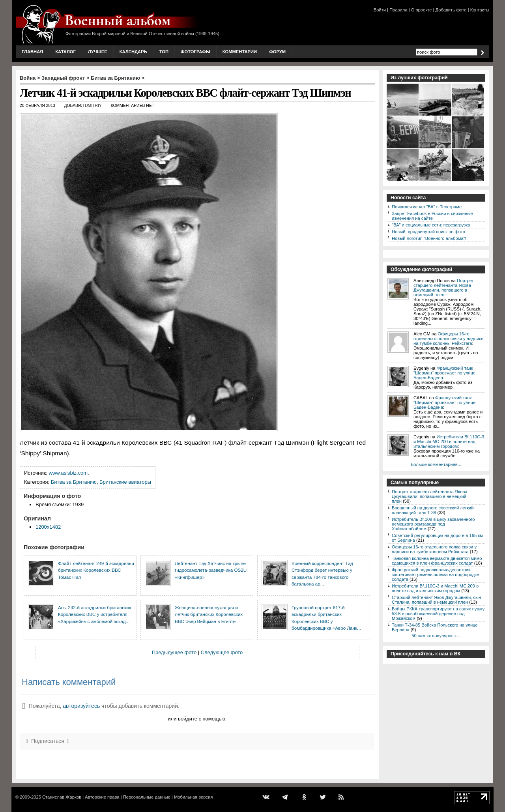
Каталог (65, 52)
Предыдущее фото (174, 652)
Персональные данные (147, 797)
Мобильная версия (193, 797)
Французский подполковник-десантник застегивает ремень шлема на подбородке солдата (436, 574)
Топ (164, 52)
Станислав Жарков (62, 797)
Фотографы (195, 52)
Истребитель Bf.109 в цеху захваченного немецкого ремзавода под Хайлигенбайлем (433, 524)
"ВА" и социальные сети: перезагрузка (431, 225)
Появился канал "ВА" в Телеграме (427, 207)
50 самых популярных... (436, 636)
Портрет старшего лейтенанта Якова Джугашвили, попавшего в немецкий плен (444, 288)
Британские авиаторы (125, 482)
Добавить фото (451, 10)
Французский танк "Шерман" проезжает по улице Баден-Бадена (444, 373)
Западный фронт (63, 78)
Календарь (133, 52)
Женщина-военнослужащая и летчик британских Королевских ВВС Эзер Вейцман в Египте (209, 614)
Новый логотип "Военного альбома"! (429, 238)
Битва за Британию (115, 78)
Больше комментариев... (436, 464)
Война (28, 78)
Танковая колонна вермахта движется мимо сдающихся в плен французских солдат (437, 561)
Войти (380, 10)
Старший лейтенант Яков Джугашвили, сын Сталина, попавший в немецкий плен (436, 600)
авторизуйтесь (81, 706)
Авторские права (102, 797)
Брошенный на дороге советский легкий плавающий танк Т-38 (433, 510)
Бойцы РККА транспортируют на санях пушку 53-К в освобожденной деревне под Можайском (438, 614)
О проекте (422, 10)
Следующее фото (222, 652)
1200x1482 (48, 527)
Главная (32, 52)
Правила (398, 10)
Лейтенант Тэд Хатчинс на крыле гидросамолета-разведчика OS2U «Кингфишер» (211, 570)
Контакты (480, 10)
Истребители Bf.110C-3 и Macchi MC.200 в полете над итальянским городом (449, 442)
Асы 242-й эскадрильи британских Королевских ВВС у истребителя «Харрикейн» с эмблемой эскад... (94, 614)
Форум (277, 52)
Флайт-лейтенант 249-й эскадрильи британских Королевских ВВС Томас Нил (96, 570)
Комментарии (240, 52)
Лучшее (98, 52)
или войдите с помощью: (197, 719)
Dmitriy (93, 106)
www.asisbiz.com (68, 473)
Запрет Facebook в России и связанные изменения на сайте (432, 216)
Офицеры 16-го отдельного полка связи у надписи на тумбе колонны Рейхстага (449, 339)
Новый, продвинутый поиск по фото (428, 232)
